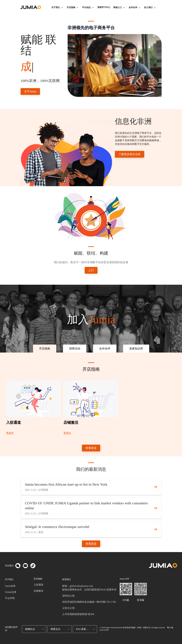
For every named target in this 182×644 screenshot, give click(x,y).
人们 (91, 270)
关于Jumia (30, 91)
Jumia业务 (10, 586)
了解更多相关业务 (130, 154)
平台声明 (10, 598)
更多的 (10, 433)
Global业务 (11, 592)
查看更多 (91, 448)
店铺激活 (38, 591)
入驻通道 (38, 585)
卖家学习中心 (104, 7)
